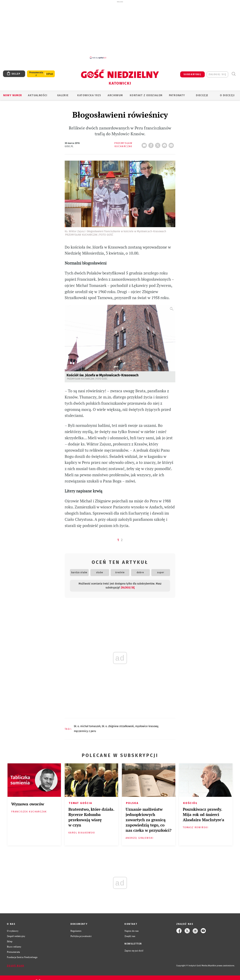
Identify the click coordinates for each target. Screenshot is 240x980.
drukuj (165, 144)
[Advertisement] (120, 30)
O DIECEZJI (227, 95)
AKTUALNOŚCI (38, 95)
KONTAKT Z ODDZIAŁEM (146, 95)
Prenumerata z (36, 74)
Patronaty (177, 95)
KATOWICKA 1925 (89, 95)
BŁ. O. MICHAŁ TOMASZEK (87, 726)
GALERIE (63, 95)
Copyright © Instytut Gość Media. (192, 966)
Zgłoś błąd (16, 966)
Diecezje (202, 95)
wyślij (172, 144)
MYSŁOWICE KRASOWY (147, 726)
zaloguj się (217, 74)
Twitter (158, 144)
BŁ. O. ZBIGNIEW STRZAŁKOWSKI (118, 726)
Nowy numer (13, 95)
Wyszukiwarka (234, 74)
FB (152, 144)
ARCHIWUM (115, 95)
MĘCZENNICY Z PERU (85, 731)
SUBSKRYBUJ (192, 74)
